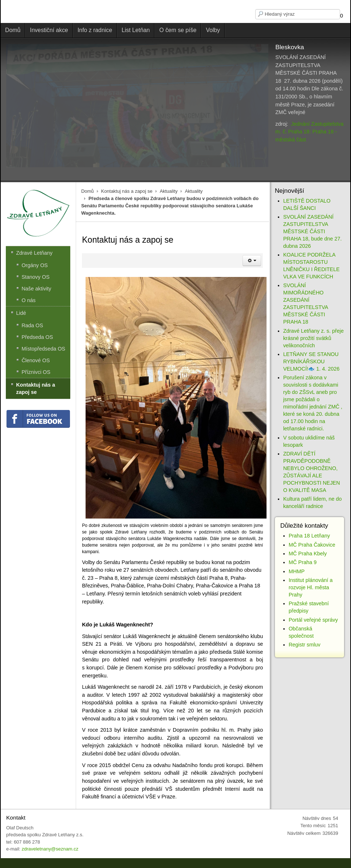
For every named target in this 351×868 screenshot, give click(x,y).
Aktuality (169, 224)
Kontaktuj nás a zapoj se (127, 224)
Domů (88, 224)
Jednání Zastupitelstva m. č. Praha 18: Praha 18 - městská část (309, 132)
